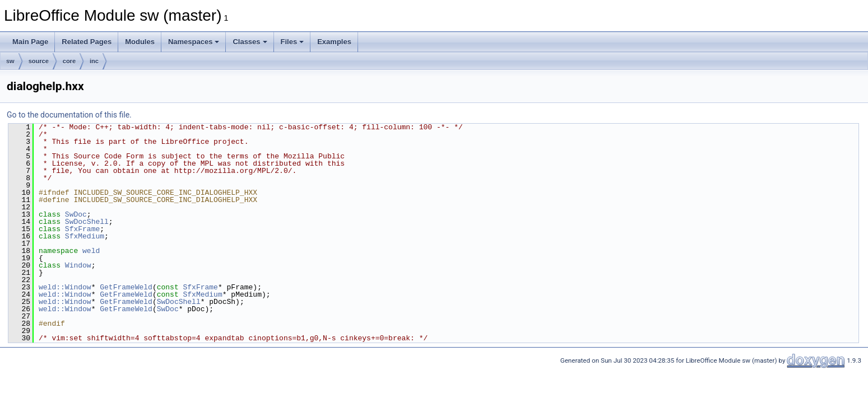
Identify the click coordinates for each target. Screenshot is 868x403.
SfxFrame (82, 229)
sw (10, 61)
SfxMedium (85, 236)
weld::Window (65, 287)
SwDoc (76, 214)
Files (293, 42)
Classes (250, 42)
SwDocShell (87, 222)
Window (78, 265)
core (69, 61)
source (39, 61)
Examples (334, 42)
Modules (140, 42)
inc (94, 61)
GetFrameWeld (126, 287)
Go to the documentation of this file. (69, 115)
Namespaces (194, 42)
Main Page (30, 42)
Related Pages (87, 42)
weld (91, 251)
